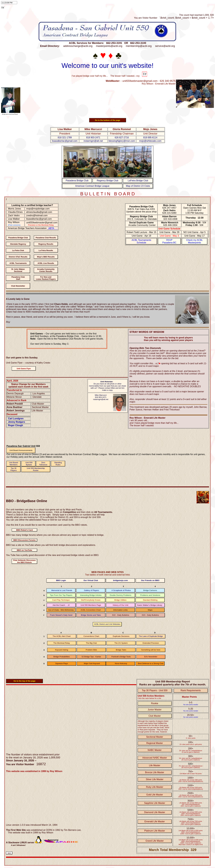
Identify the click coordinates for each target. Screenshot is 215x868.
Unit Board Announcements (21, 450)
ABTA (53, 228)
